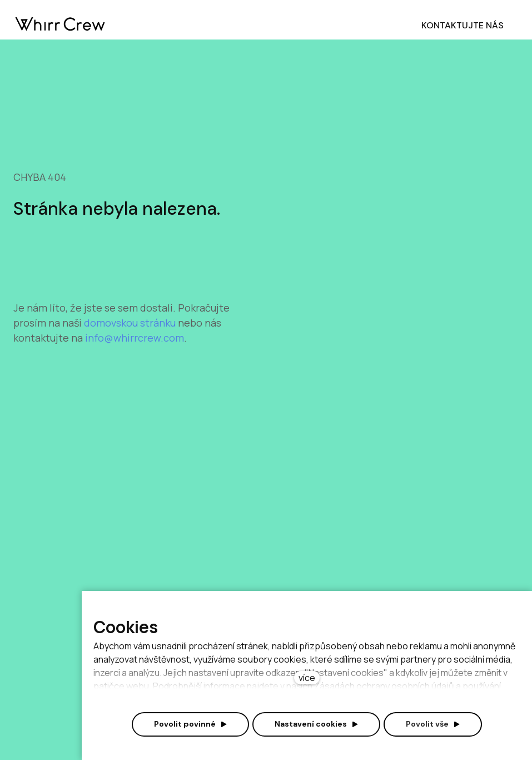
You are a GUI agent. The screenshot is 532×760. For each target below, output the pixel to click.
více (307, 678)
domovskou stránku (131, 338)
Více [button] (277, 25)
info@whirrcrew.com (135, 353)
